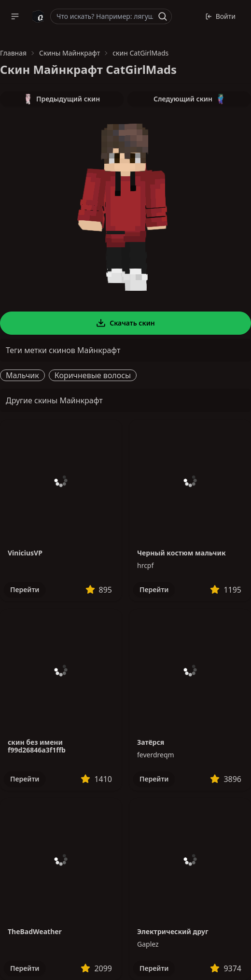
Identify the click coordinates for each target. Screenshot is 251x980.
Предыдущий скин (62, 99)
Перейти (25, 589)
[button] (15, 16)
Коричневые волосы (93, 375)
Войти (220, 16)
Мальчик (22, 375)
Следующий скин (189, 99)
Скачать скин (125, 323)
